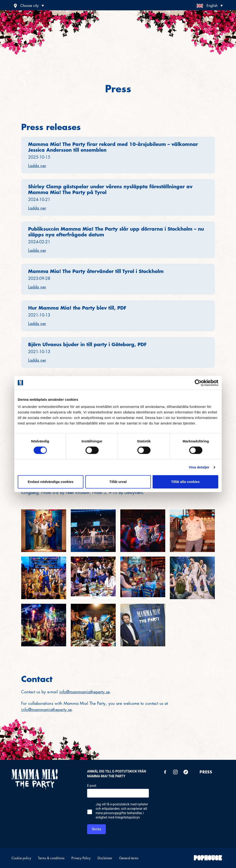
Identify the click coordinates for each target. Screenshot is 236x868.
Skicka (96, 829)
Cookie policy (21, 858)
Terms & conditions (51, 858)
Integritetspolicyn (127, 817)
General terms (129, 858)
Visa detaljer (199, 467)
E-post (92, 786)
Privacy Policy (81, 858)
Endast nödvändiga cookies (50, 482)
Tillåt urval (118, 482)
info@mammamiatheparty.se (84, 692)
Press (206, 772)
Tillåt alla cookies (186, 482)
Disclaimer (105, 858)
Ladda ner (37, 165)
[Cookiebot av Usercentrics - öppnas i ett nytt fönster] (198, 383)
